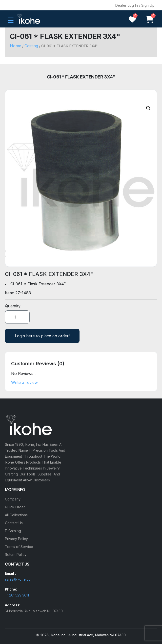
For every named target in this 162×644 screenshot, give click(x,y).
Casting (31, 46)
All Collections (16, 515)
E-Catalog (13, 531)
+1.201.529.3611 (17, 595)
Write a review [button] (24, 382)
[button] (148, 108)
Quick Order (15, 507)
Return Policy (16, 555)
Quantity (13, 306)
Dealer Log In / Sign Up (135, 5)
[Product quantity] (17, 317)
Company (13, 499)
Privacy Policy (16, 539)
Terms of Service (19, 547)
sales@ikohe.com (19, 579)
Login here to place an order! (42, 336)
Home (16, 46)
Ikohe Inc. (58, 635)
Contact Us (14, 523)
